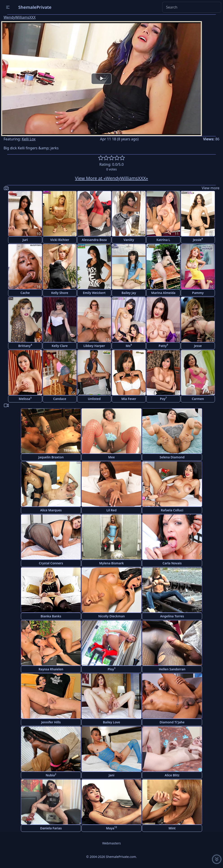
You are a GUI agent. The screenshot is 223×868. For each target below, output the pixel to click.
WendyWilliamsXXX (20, 17)
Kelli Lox (29, 139)
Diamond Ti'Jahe (172, 722)
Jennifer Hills (51, 722)
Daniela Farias (51, 828)
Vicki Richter (60, 240)
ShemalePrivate (35, 7)
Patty (163, 346)
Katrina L (163, 240)
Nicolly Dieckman (111, 616)
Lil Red (111, 510)
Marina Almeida (163, 293)
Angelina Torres (172, 616)
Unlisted (94, 399)
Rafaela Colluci (172, 510)
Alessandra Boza (94, 240)
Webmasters (111, 843)
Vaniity (129, 240)
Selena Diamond (172, 457)
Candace (60, 399)
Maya (111, 828)
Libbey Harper (94, 346)
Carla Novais (172, 563)
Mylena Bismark (111, 563)
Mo (129, 346)
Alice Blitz (172, 775)
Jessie (198, 240)
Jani (111, 775)
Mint (172, 828)
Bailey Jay (129, 293)
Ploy (112, 669)
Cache (25, 293)
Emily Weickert (94, 293)
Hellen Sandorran (172, 669)
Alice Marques (51, 510)
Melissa (25, 399)
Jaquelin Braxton (51, 457)
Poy (163, 399)
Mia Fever (129, 399)
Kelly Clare (60, 346)
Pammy (198, 293)
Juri (25, 240)
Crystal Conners (51, 563)
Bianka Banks (51, 616)
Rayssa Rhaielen (51, 669)
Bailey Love (111, 722)
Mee (111, 457)
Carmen (198, 399)
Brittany (25, 346)
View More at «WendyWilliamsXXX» (111, 178)
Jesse (198, 346)
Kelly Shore (60, 293)
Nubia (51, 775)
